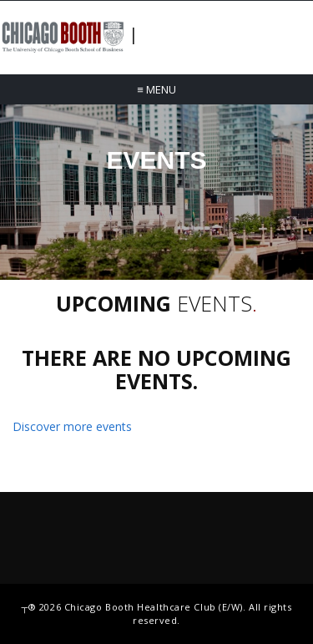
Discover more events (72, 426)
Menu (156, 89)
